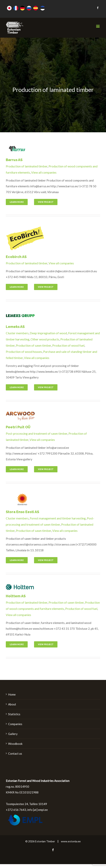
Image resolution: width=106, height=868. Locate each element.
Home (12, 694)
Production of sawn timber (33, 345)
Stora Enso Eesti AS (22, 512)
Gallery (13, 734)
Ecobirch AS (16, 257)
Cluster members (17, 333)
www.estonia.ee (71, 841)
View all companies (44, 172)
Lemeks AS (15, 327)
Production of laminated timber (27, 166)
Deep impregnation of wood (48, 333)
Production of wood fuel (68, 345)
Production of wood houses (24, 352)
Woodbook (15, 744)
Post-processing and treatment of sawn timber (37, 433)
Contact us (15, 753)
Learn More (17, 202)
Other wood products (45, 339)
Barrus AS (14, 160)
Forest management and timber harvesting (58, 518)
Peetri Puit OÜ (18, 427)
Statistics (14, 714)
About (12, 704)
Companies (15, 724)
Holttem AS (16, 596)
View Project (46, 202)
